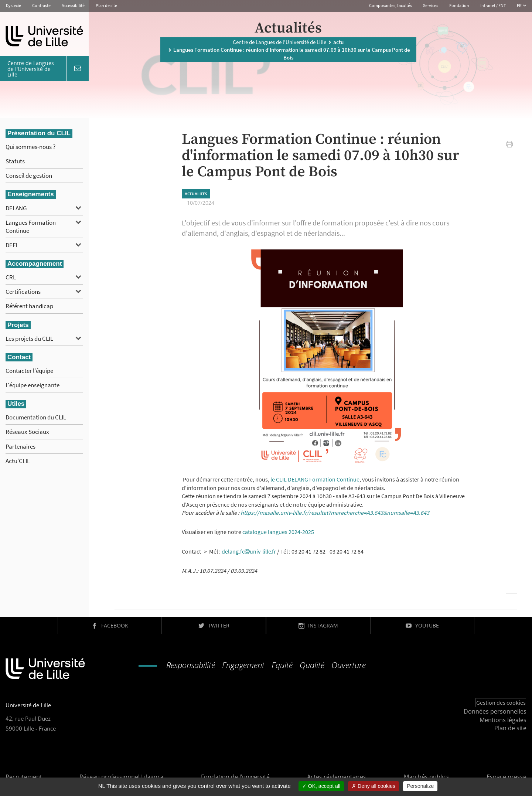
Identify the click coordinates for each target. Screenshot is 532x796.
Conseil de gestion (29, 176)
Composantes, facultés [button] (391, 5)
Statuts (15, 161)
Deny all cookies (374, 786)
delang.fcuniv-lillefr (249, 551)
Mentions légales (503, 720)
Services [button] (431, 5)
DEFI (11, 245)
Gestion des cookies (501, 703)
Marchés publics (427, 777)
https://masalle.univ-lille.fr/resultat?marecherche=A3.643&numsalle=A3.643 (335, 513)
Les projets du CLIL (29, 339)
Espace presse (507, 777)
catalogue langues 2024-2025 (278, 532)
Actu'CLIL (18, 461)
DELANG (16, 208)
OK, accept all (321, 786)
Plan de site (106, 5)
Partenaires (21, 446)
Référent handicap (29, 306)
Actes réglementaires (337, 777)
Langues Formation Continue (31, 227)
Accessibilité (73, 5)
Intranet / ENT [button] (493, 5)
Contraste (41, 5)
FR (520, 5)
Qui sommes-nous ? (30, 147)
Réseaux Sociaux (27, 432)
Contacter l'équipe (29, 371)
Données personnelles (495, 711)
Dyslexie (13, 5)
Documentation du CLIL (36, 417)
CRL (11, 277)
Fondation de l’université (235, 777)
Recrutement (24, 777)
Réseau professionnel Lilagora (121, 777)
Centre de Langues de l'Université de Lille (279, 42)
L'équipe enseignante (33, 385)
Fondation (459, 5)
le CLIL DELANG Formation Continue (315, 479)
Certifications (23, 292)
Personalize (420, 786)
